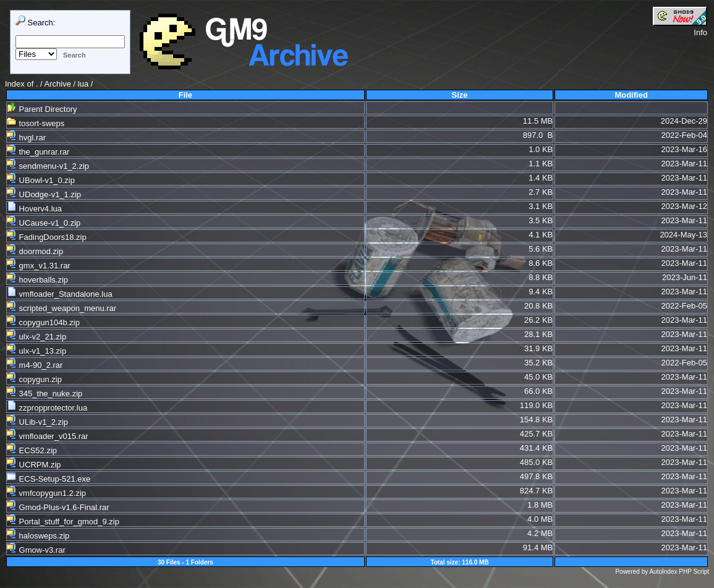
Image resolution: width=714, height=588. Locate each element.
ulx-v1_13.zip (36, 351)
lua (83, 84)
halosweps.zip (38, 536)
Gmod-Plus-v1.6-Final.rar (58, 507)
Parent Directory (42, 109)
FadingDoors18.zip (47, 237)
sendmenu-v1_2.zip (48, 166)
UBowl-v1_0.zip (41, 180)
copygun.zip (34, 379)
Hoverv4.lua (34, 209)
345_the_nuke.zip (45, 394)
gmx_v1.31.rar (39, 266)
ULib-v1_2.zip (37, 422)
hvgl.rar (26, 138)
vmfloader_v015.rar (48, 436)
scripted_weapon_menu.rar (62, 308)
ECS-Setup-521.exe (49, 479)
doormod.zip (35, 251)
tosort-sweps (36, 123)
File (185, 95)
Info (700, 32)
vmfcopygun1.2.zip (46, 493)
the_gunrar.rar (38, 152)
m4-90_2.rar (35, 365)
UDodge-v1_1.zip (44, 194)
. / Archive (55, 84)
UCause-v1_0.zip (44, 223)
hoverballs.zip (37, 280)
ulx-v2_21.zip (36, 337)
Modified (631, 95)
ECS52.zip (32, 450)
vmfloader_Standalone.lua (60, 294)
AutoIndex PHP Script (679, 572)
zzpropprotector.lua (47, 408)
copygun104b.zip (43, 322)
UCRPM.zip (34, 465)
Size (460, 95)
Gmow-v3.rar (36, 550)
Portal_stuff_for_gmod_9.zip (63, 522)
